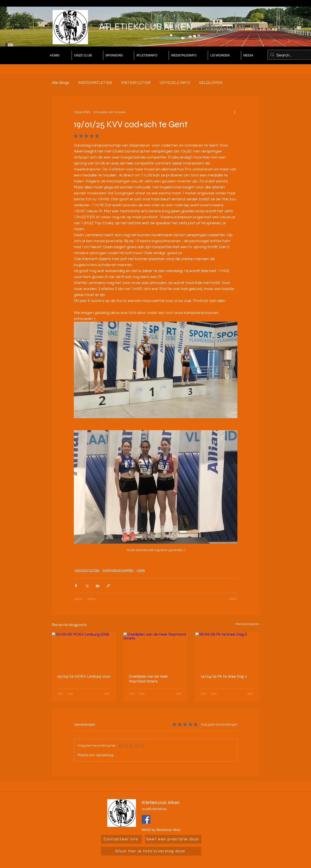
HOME (141, 570)
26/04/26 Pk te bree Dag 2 (224, 676)
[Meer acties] (235, 112)
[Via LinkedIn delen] (98, 586)
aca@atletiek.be (154, 809)
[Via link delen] (108, 586)
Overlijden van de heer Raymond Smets (148, 679)
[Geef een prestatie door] (173, 839)
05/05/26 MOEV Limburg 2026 (84, 676)
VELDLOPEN (211, 83)
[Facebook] (146, 819)
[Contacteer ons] (121, 839)
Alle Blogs (60, 83)
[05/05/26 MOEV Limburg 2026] (84, 650)
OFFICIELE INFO (175, 83)
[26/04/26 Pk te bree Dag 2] (227, 650)
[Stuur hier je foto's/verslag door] (151, 851)
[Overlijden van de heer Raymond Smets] (155, 650)
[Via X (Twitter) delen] (87, 586)
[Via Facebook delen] (76, 586)
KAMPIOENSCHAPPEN (118, 570)
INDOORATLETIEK (95, 83)
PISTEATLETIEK (136, 83)
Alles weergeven (247, 624)
